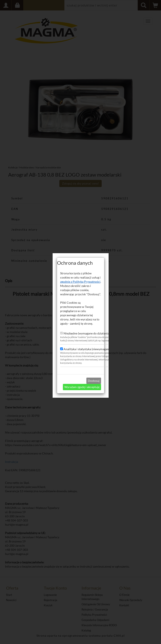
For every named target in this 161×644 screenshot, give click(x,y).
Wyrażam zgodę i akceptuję (82, 373)
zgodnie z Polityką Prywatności (80, 268)
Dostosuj (94, 367)
